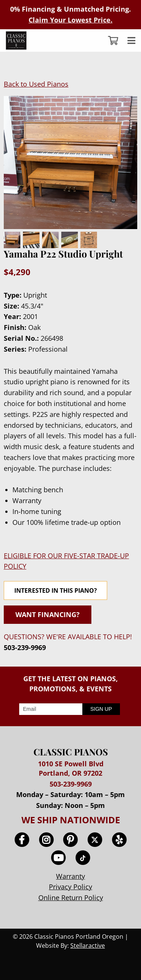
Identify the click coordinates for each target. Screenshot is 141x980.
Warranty (70, 876)
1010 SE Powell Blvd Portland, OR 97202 (71, 768)
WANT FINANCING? (48, 614)
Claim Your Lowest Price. (70, 20)
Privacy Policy (70, 887)
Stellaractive (88, 946)
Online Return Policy (71, 898)
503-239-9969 (25, 647)
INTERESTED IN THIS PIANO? (56, 590)
